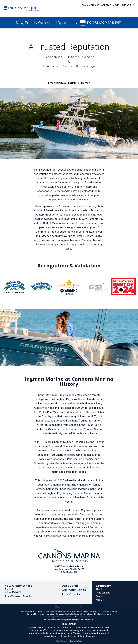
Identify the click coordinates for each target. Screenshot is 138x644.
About (99, 589)
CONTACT (106, 5)
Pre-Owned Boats (18, 596)
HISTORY (85, 83)
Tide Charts (71, 594)
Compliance (85, 607)
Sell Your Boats (74, 590)
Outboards (70, 586)
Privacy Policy (54, 607)
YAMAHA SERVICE (91, 5)
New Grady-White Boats (18, 587)
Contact (100, 596)
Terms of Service (70, 607)
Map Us (100, 600)
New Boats (13, 592)
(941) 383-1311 (124, 5)
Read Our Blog (103, 593)
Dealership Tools (76, 641)
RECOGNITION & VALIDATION (62, 83)
